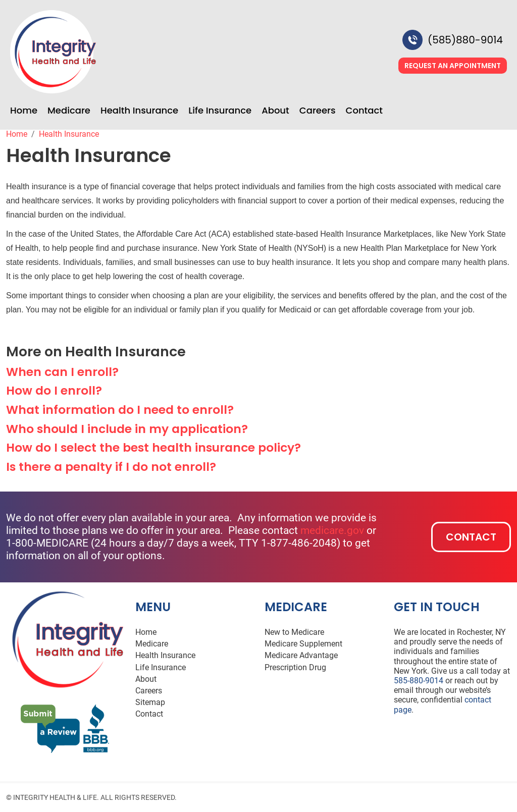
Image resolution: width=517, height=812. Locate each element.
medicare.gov (332, 530)
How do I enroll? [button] (54, 390)
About (275, 111)
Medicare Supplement (303, 644)
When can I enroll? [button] (62, 372)
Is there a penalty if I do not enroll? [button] (111, 467)
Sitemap (150, 702)
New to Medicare (294, 632)
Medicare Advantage (301, 655)
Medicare (69, 111)
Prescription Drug (295, 667)
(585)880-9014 (465, 40)
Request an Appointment (453, 66)
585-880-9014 (419, 681)
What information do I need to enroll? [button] (120, 410)
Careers (318, 111)
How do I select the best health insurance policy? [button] (153, 447)
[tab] (258, 372)
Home (24, 111)
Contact (364, 111)
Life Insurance (220, 111)
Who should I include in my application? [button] (127, 429)
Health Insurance (139, 111)
